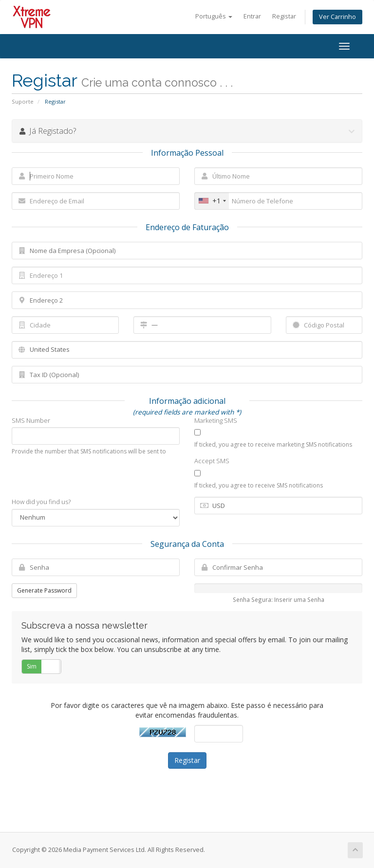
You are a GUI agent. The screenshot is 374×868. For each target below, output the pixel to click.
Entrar (252, 16)
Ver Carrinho (337, 17)
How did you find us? (41, 502)
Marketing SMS (216, 420)
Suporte (23, 101)
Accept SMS (212, 461)
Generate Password (44, 590)
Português (214, 16)
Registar (284, 16)
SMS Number (31, 420)
